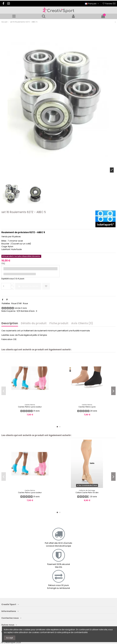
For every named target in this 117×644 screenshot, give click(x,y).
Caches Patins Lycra (87, 407)
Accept (10, 638)
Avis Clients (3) (82, 324)
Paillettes (6, 303)
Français (92, 4)
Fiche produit (59, 324)
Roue (25, 303)
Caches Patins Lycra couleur (30, 407)
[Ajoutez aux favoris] (46, 286)
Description (10, 324)
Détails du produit (34, 324)
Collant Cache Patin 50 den (87, 493)
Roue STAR (16, 303)
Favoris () (109, 4)
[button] (57, 427)
